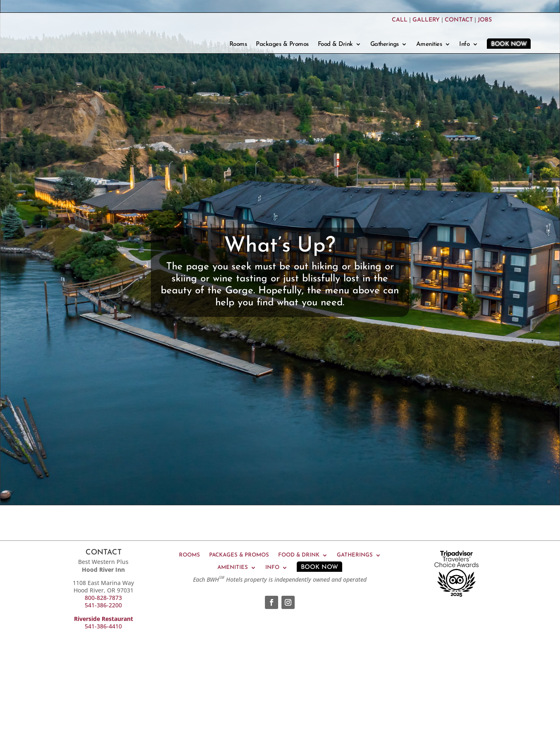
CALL (400, 20)
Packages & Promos (282, 45)
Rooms (238, 45)
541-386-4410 (103, 626)
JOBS (485, 20)
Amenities (429, 45)
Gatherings (385, 45)
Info (464, 45)
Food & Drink (335, 45)
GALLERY (426, 20)
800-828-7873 (103, 598)
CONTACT (459, 20)
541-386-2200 (103, 605)
